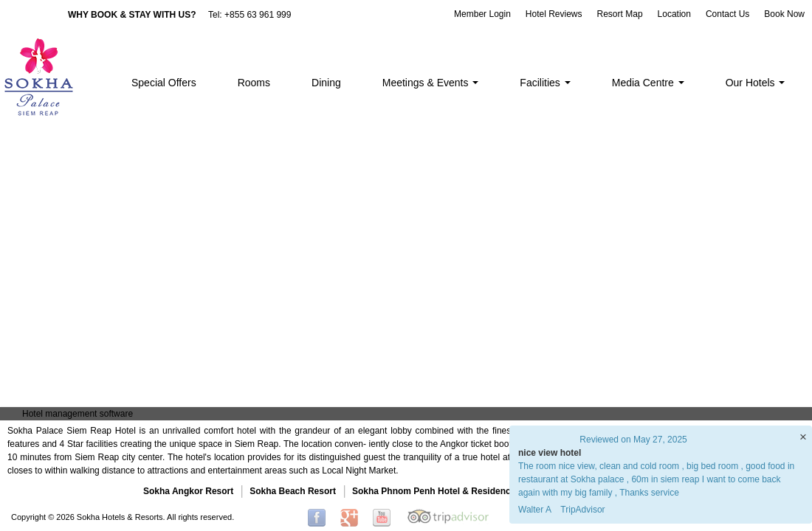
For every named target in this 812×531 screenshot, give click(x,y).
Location (674, 14)
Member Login (482, 14)
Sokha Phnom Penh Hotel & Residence (434, 491)
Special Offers (164, 83)
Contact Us (727, 14)
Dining (326, 83)
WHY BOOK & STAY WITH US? (132, 15)
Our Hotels (756, 83)
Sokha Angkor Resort (188, 491)
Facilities (545, 83)
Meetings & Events (431, 83)
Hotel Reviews (554, 14)
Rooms (254, 83)
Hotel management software (78, 414)
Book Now (784, 14)
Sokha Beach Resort (293, 491)
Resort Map (620, 14)
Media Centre (648, 83)
